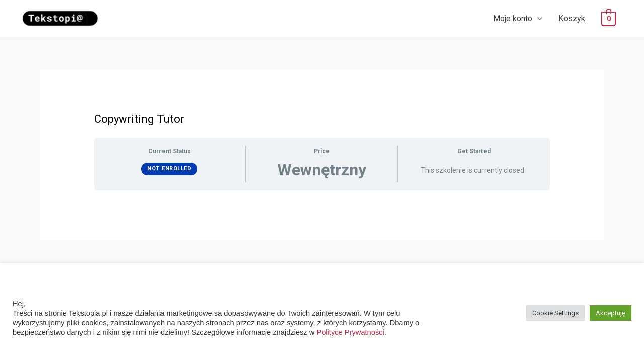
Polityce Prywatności (350, 332)
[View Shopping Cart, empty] (609, 19)
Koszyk (572, 18)
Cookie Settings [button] (555, 313)
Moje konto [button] (513, 18)
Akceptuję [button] (611, 313)
